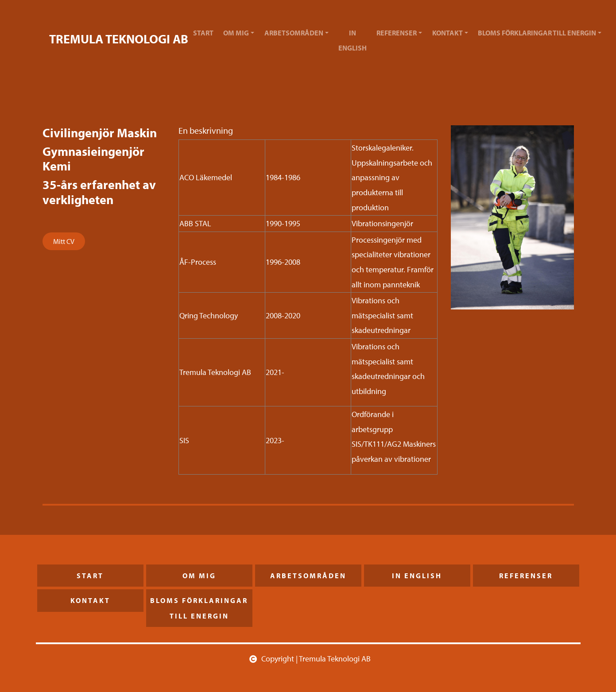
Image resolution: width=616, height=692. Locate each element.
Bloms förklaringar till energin (537, 33)
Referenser (397, 33)
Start (203, 33)
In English (353, 40)
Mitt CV (64, 241)
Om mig (236, 33)
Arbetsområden (294, 33)
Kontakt (447, 33)
